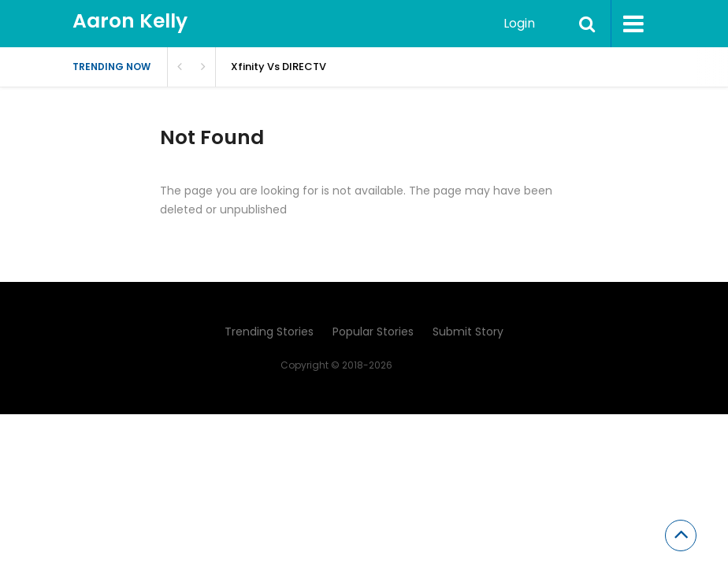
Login (519, 23)
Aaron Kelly (130, 21)
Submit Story (468, 332)
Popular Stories (373, 332)
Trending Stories (269, 332)
